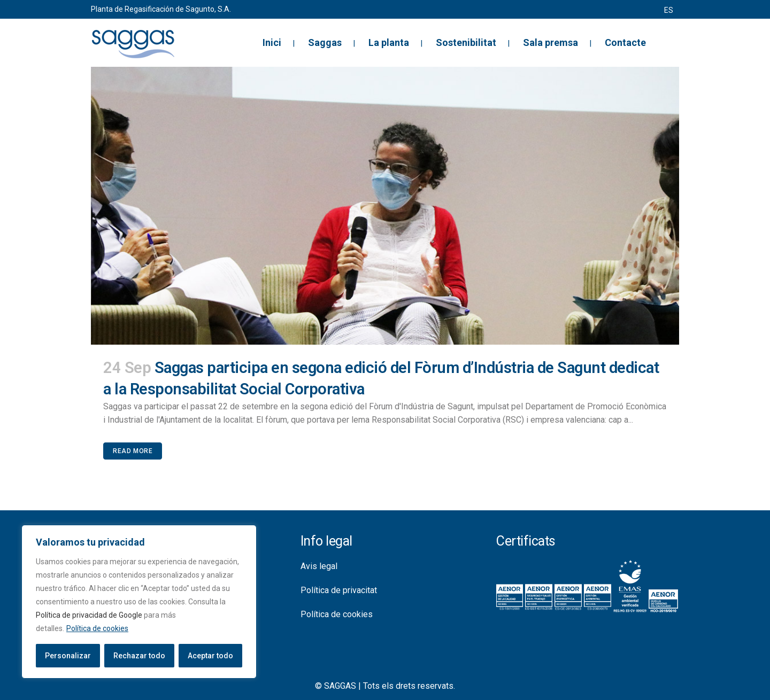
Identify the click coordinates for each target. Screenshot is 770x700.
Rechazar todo (139, 656)
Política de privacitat (339, 590)
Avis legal (319, 566)
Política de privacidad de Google (89, 615)
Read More (133, 451)
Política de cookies (97, 628)
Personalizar (68, 656)
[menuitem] (669, 10)
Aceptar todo (210, 656)
